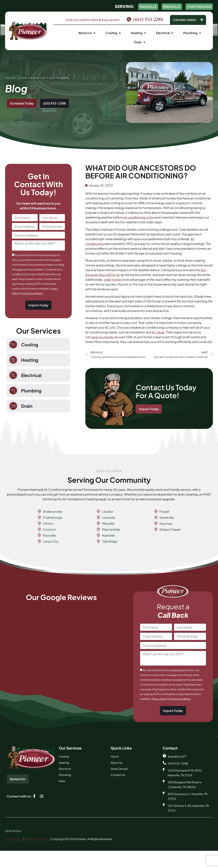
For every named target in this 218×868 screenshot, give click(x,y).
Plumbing (192, 33)
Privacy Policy (159, 699)
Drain (140, 42)
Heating (138, 33)
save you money (103, 337)
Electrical (165, 33)
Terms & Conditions (32, 293)
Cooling (113, 33)
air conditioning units (138, 217)
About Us (87, 33)
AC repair (158, 332)
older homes (113, 279)
